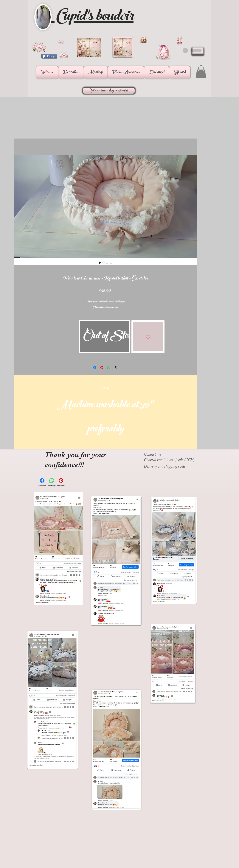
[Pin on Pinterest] (102, 368)
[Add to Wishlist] (148, 337)
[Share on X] (116, 368)
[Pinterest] (61, 482)
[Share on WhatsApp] (109, 368)
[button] (71, 73)
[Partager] (49, 56)
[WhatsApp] (52, 482)
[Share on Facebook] (95, 368)
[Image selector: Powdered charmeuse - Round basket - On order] (100, 263)
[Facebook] (42, 482)
